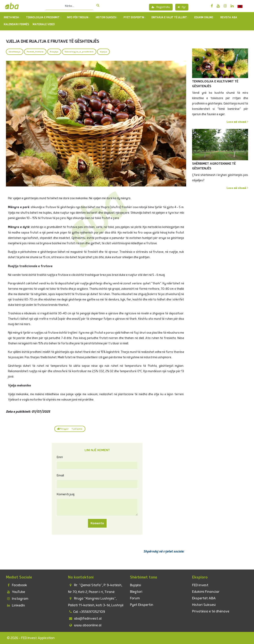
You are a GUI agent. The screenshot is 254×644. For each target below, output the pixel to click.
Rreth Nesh (12, 17)
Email (60, 475)
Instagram (17, 599)
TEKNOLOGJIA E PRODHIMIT (44, 17)
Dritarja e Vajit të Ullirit (170, 17)
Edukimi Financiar (206, 592)
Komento (97, 523)
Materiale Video (44, 24)
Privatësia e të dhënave (211, 611)
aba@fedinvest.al (85, 618)
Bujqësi (136, 585)
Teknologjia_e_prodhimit (79, 52)
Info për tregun (78, 17)
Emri (60, 457)
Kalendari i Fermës (16, 24)
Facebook (16, 585)
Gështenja (15, 52)
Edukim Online (204, 17)
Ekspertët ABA (204, 598)
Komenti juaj (66, 494)
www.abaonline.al (85, 625)
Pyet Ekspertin (142, 605)
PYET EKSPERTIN (135, 17)
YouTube (15, 592)
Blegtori (136, 592)
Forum (135, 598)
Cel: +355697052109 (87, 612)
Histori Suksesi (107, 17)
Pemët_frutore (35, 52)
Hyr (182, 7)
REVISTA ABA (229, 17)
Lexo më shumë (237, 122)
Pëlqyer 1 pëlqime (70, 429)
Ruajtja (54, 52)
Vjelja (103, 52)
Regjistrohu (161, 7)
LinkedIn (15, 605)
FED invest (200, 585)
